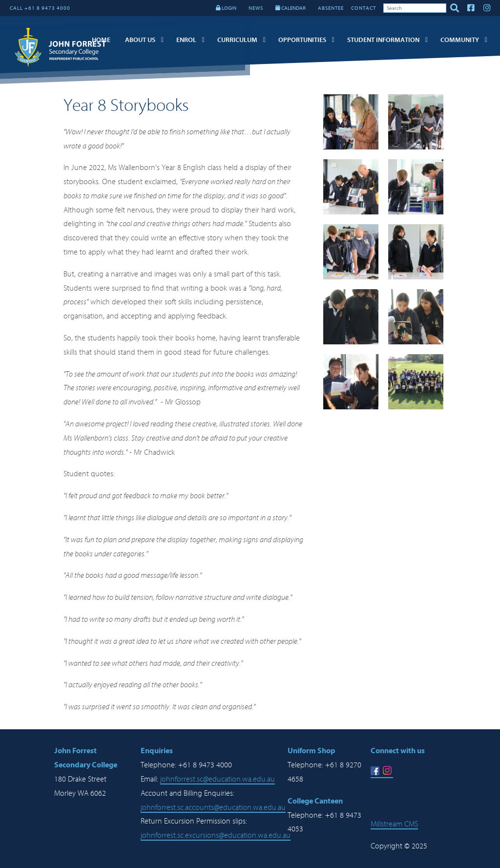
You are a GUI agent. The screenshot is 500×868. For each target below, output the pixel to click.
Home (101, 40)
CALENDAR (291, 8)
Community (460, 40)
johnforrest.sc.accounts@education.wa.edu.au (213, 807)
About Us (140, 40)
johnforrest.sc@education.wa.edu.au (218, 779)
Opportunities (302, 40)
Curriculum (237, 40)
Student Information (383, 40)
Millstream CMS (394, 824)
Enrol (186, 40)
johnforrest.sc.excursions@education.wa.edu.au (216, 835)
